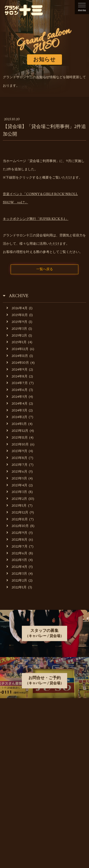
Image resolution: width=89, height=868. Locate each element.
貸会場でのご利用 (45, 752)
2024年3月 (17, 410)
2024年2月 (17, 417)
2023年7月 (17, 465)
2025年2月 (17, 336)
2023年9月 (17, 451)
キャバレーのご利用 (45, 740)
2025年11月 (17, 315)
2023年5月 (17, 478)
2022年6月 (17, 553)
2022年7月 (17, 546)
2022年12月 (17, 512)
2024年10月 (18, 363)
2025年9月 (17, 322)
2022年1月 (16, 587)
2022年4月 (17, 567)
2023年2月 (17, 499)
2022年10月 (18, 526)
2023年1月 (16, 506)
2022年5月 (17, 560)
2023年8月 (17, 458)
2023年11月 (17, 438)
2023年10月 (18, 444)
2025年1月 (16, 342)
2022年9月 (17, 533)
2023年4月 (17, 485)
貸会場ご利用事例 (45, 763)
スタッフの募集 (45, 775)
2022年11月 (17, 519)
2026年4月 (17, 308)
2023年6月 (17, 472)
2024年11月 (17, 356)
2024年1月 (17, 424)
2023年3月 (17, 492)
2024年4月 (17, 404)
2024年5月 (17, 397)
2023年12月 (17, 431)
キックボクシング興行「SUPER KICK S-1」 (36, 219)
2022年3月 (17, 574)
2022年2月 (17, 580)
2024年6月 (17, 390)
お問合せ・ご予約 (45, 787)
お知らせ (45, 716)
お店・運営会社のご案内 (45, 728)
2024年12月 (17, 349)
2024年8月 (17, 376)
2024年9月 (17, 370)
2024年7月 (17, 383)
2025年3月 (17, 329)
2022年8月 (17, 540)
